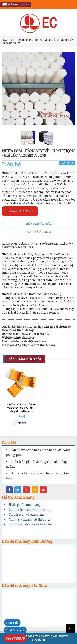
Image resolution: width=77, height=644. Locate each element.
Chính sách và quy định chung (31, 510)
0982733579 (15, 638)
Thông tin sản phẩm (38, 224)
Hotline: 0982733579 (20, 211)
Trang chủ (8, 40)
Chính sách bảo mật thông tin (30, 519)
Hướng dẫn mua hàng (25, 505)
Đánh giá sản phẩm (39, 232)
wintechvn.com (24, 338)
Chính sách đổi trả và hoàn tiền (31, 524)
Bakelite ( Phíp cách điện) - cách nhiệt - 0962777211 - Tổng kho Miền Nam (21, 408)
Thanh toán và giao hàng (27, 514)
